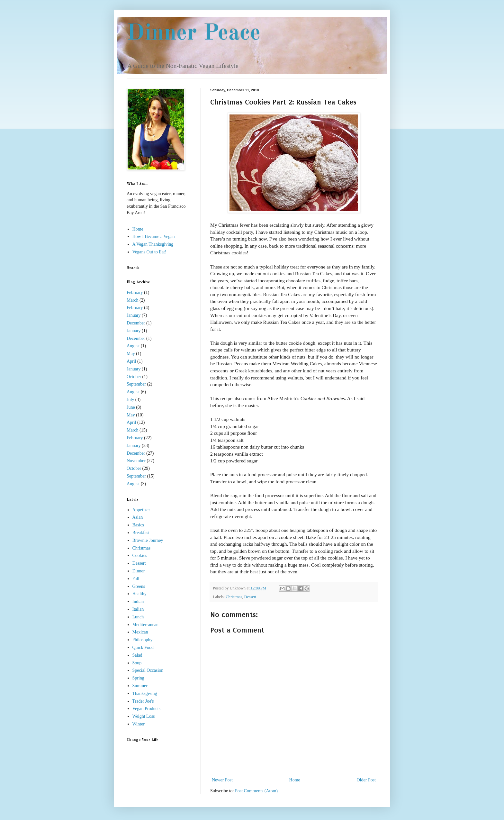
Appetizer (141, 510)
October (134, 377)
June (131, 407)
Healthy (139, 594)
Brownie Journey (148, 540)
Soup (137, 663)
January (134, 315)
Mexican (140, 632)
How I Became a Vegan (154, 237)
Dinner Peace (194, 34)
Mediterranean (146, 625)
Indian (138, 601)
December (136, 323)
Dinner (139, 571)
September (136, 384)
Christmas (234, 597)
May (131, 354)
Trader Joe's (143, 701)
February (135, 292)
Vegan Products (147, 709)
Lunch (138, 617)
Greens (139, 586)
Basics (138, 525)
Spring (138, 678)
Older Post (366, 780)
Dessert (250, 597)
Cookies (140, 556)
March (133, 300)
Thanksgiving (145, 693)
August (133, 346)
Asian (138, 517)
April (131, 361)
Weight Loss (144, 716)
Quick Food (143, 647)
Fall (136, 579)
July (130, 400)
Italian (138, 609)
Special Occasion (148, 670)
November (136, 461)
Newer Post (222, 780)
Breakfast (141, 533)
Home (295, 780)
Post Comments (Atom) (256, 791)
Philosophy (143, 640)
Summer (140, 686)
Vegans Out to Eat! (149, 252)
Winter (139, 724)
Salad (137, 655)
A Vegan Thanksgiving (153, 244)
